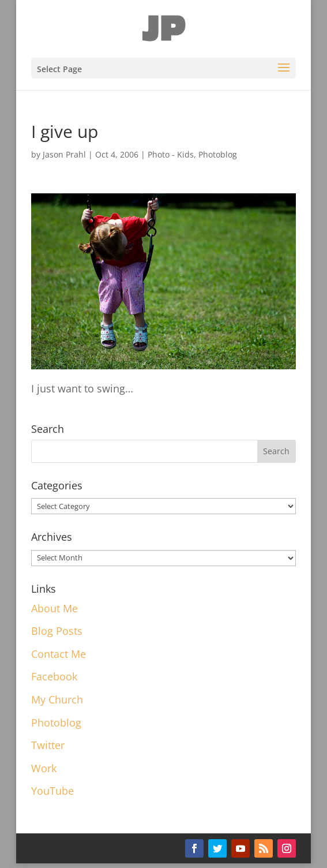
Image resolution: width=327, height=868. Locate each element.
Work (44, 768)
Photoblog (218, 154)
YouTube (52, 791)
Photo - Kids (171, 154)
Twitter (48, 745)
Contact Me (59, 654)
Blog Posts (57, 631)
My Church (57, 699)
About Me (54, 608)
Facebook (54, 676)
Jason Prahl (64, 154)
